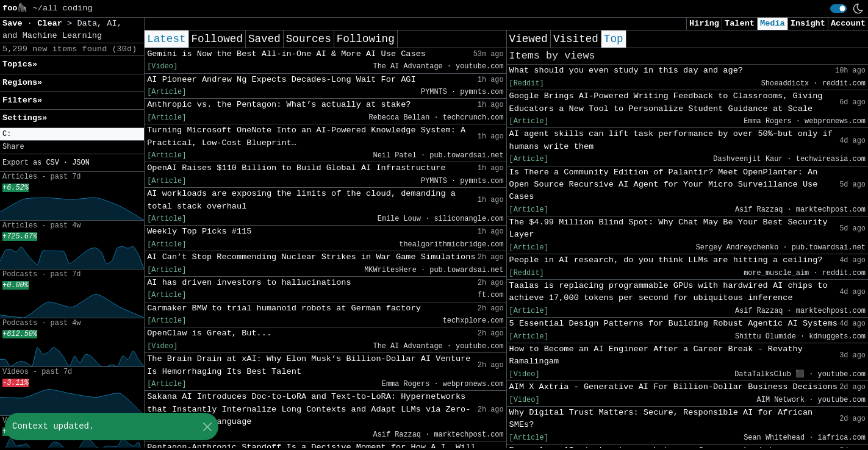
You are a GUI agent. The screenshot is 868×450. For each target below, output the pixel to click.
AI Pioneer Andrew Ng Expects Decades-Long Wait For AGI (282, 80)
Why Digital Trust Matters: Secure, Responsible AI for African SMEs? (661, 419)
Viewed (529, 39)
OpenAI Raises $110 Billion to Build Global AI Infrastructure (296, 168)
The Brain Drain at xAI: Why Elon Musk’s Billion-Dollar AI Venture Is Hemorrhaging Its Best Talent (309, 365)
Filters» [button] (22, 100)
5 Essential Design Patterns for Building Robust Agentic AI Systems (673, 323)
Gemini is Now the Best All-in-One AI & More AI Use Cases (286, 54)
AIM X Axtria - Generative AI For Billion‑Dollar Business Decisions (673, 387)
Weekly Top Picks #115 (199, 231)
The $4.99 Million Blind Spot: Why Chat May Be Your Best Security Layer (669, 228)
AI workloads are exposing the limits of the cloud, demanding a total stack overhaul (301, 200)
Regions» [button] (22, 83)
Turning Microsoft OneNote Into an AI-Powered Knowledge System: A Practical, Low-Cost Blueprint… (306, 136)
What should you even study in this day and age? (626, 70)
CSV (52, 163)
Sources (309, 39)
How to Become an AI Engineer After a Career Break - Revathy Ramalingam (656, 355)
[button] (72, 134)
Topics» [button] (20, 64)
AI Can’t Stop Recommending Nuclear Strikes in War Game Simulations (311, 257)
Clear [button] (52, 23)
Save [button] (15, 23)
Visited (576, 39)
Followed (217, 39)
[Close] (207, 427)
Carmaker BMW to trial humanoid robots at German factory (284, 308)
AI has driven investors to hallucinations (249, 283)
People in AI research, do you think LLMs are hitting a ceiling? (666, 260)
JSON (81, 163)
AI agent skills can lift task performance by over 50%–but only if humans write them (671, 140)
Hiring (704, 23)
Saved (264, 39)
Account (848, 23)
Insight (808, 23)
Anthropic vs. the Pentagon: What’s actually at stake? (279, 105)
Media (773, 23)
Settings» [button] (25, 118)
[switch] (838, 9)
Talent (740, 23)
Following (366, 39)
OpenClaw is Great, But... (209, 333)
